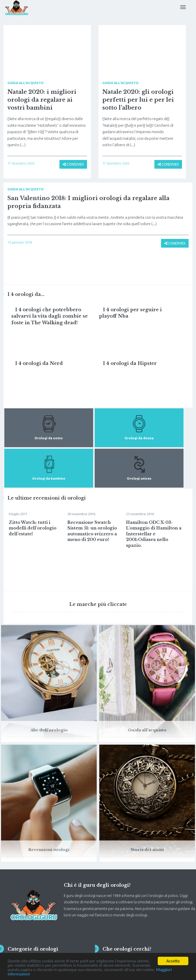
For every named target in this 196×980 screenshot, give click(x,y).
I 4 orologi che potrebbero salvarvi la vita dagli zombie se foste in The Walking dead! (50, 316)
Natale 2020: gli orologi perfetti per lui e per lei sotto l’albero (138, 100)
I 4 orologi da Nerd (39, 363)
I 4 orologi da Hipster (130, 363)
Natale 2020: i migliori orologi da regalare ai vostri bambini (42, 100)
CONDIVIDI (73, 164)
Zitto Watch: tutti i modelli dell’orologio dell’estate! (33, 528)
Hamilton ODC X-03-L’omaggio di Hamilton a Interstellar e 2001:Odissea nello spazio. (154, 534)
